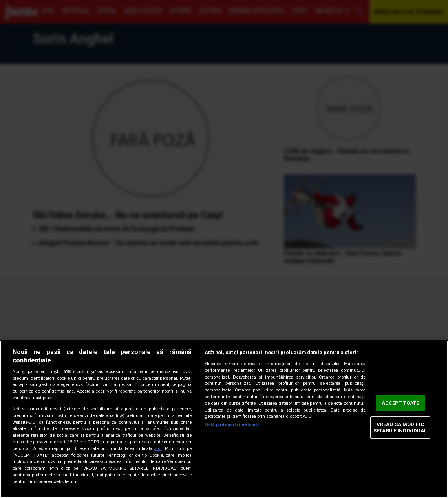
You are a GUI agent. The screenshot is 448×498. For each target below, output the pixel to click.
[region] (224, 419)
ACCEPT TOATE (400, 403)
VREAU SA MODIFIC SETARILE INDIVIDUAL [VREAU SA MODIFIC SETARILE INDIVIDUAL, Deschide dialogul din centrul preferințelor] (400, 427)
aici (158, 449)
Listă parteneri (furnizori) (232, 425)
